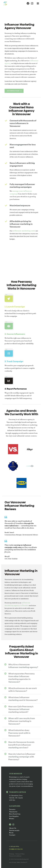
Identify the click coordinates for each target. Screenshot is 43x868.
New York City (15, 814)
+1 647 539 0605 (14, 846)
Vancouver (13, 812)
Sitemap (12, 854)
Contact (12, 835)
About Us (13, 828)
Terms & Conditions (15, 856)
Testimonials (14, 830)
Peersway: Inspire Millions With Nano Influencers (5, 3)
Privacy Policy (20, 854)
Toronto (12, 809)
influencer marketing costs (24, 231)
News (11, 833)
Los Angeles (14, 816)
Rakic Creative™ (22, 862)
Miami (12, 819)
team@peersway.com (16, 849)
